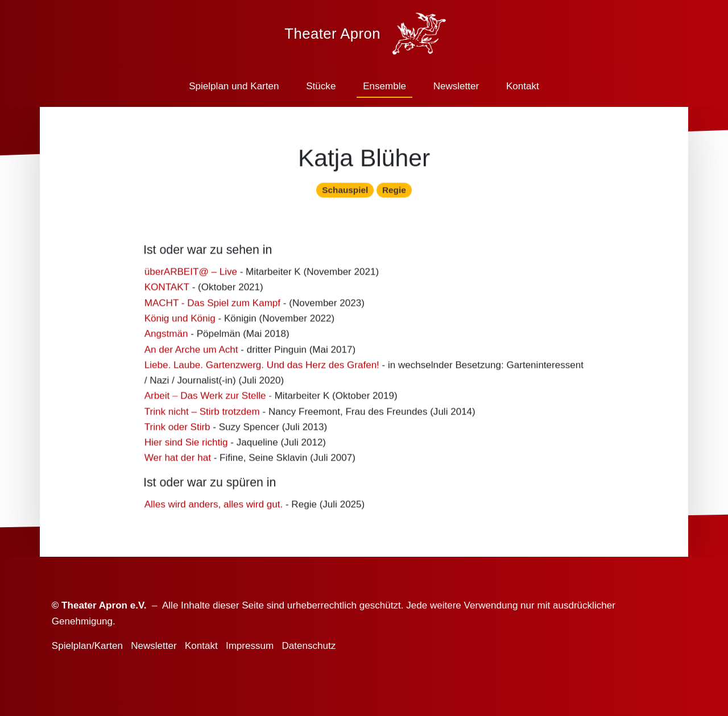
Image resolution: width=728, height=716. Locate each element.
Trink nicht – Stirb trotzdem (202, 415)
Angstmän (166, 337)
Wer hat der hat (178, 462)
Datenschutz (309, 646)
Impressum (250, 646)
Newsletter (456, 86)
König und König (180, 322)
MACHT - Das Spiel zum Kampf (212, 306)
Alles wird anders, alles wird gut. (214, 508)
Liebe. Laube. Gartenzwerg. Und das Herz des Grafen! (262, 368)
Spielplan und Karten (234, 86)
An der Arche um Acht (191, 353)
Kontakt (523, 86)
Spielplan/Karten (87, 646)
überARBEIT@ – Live (191, 275)
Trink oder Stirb (177, 430)
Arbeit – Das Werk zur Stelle (205, 400)
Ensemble (384, 86)
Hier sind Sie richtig (186, 446)
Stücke (321, 86)
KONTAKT (167, 291)
